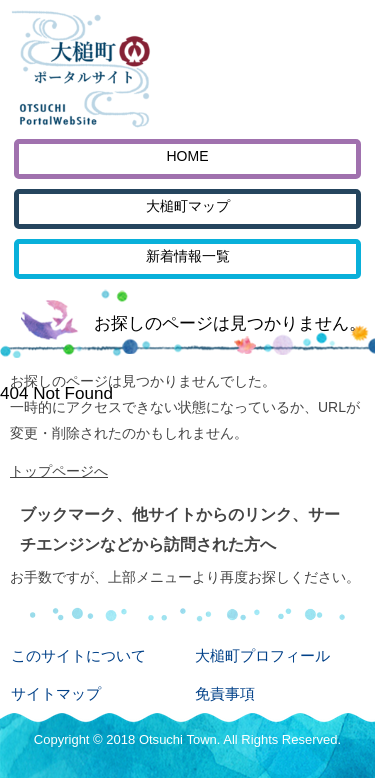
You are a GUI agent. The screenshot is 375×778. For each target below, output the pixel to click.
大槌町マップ (188, 206)
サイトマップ (56, 693)
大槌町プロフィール (262, 655)
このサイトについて (78, 655)
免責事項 (225, 693)
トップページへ (59, 471)
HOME (188, 156)
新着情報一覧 (188, 256)
